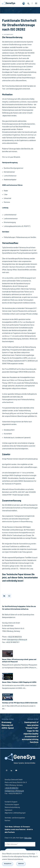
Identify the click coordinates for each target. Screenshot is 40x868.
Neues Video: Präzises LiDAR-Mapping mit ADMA (19, 682)
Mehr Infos (28, 838)
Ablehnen (21, 864)
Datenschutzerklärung (15, 859)
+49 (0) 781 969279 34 (15, 637)
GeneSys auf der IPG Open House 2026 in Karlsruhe (20, 703)
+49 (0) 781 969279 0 (11, 788)
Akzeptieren (8, 864)
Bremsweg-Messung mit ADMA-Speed (8, 725)
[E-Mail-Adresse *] (20, 844)
